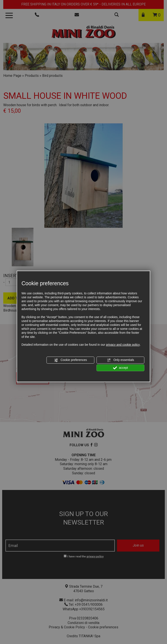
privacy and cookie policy (123, 345)
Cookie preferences (71, 360)
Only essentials (121, 360)
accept (120, 368)
